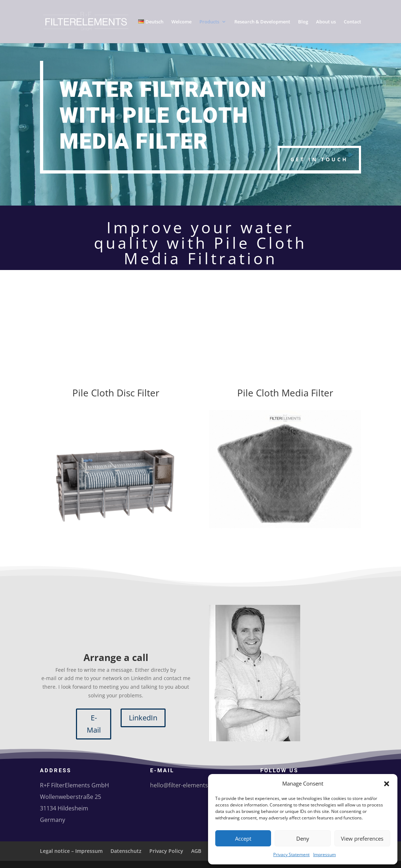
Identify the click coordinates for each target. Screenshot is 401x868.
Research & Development (262, 22)
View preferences (362, 838)
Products (209, 22)
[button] (387, 784)
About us (326, 22)
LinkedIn (143, 718)
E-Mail (94, 724)
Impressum (325, 854)
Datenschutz (126, 851)
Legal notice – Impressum (71, 851)
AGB (196, 851)
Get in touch (319, 159)
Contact (352, 22)
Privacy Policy (166, 851)
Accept (243, 838)
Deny (303, 838)
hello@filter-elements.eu (183, 785)
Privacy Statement (291, 854)
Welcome (181, 22)
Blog (303, 22)
